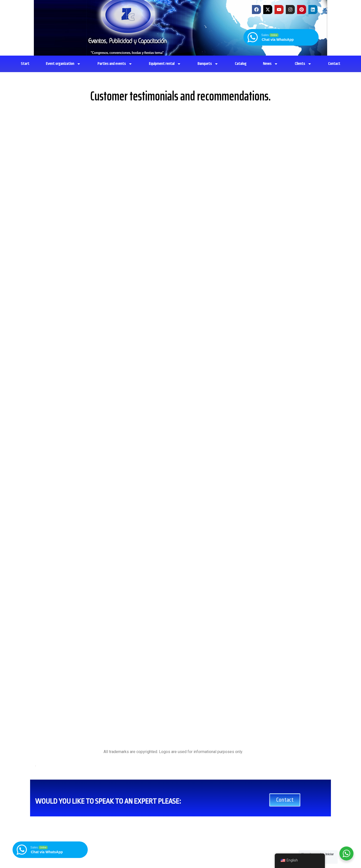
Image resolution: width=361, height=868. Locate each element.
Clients (303, 64)
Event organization (63, 64)
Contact (334, 64)
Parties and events (115, 64)
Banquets (208, 64)
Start (25, 64)
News (270, 64)
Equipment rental (165, 64)
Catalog (241, 64)
